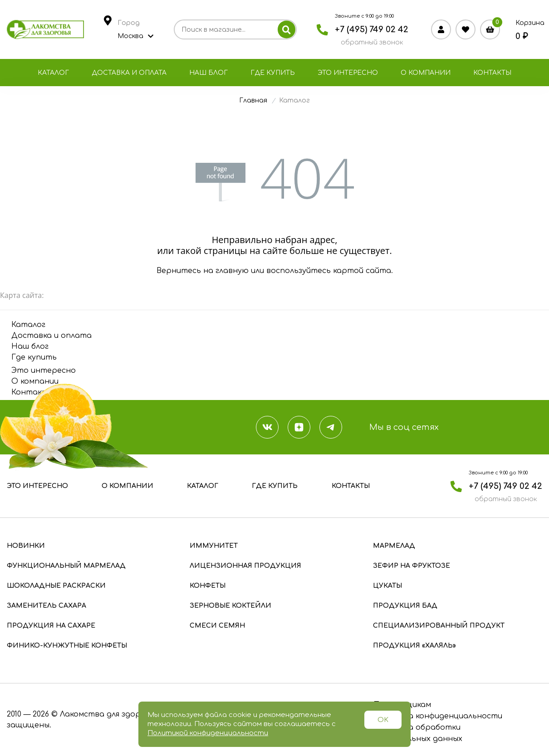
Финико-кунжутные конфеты (67, 646)
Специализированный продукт (439, 626)
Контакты (492, 73)
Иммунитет (214, 546)
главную (232, 271)
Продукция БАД (405, 606)
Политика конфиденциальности (438, 716)
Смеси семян (217, 626)
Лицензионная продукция (245, 566)
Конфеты (208, 586)
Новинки (26, 546)
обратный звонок (372, 42)
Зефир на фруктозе (412, 566)
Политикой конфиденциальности (208, 733)
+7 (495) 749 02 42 (372, 29)
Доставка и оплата (129, 73)
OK (383, 720)
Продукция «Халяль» (414, 646)
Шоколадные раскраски (56, 586)
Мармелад (394, 546)
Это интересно (348, 73)
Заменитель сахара (47, 606)
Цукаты (387, 586)
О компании (426, 73)
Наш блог (208, 73)
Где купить (273, 73)
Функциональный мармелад (66, 566)
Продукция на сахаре (51, 626)
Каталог (53, 73)
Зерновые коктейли (230, 606)
